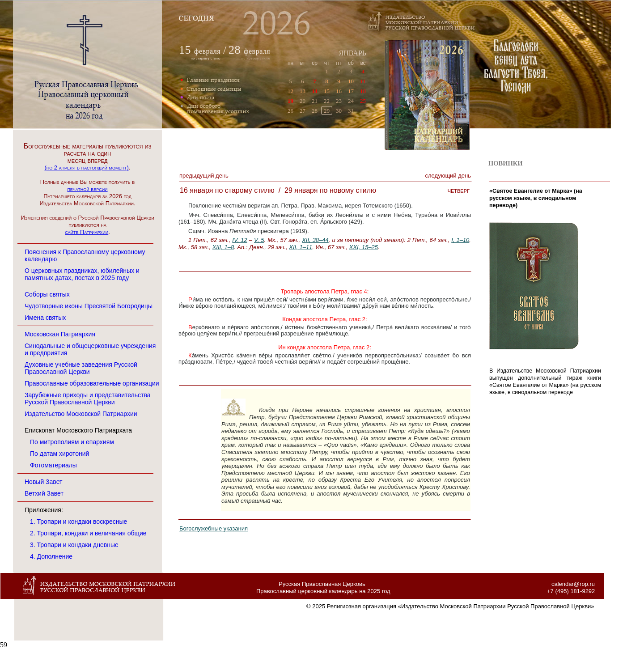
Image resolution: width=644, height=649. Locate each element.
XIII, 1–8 (223, 247)
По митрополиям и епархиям (72, 442)
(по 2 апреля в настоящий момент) (86, 168)
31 (351, 111)
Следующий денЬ (448, 176)
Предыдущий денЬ (204, 176)
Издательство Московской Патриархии (81, 414)
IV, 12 (239, 240)
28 (315, 111)
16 (339, 91)
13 (303, 91)
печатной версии (87, 189)
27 (303, 111)
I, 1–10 (460, 240)
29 (327, 111)
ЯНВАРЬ (352, 53)
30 (339, 111)
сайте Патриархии (87, 232)
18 (363, 91)
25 (363, 101)
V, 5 (259, 240)
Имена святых (45, 318)
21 (315, 101)
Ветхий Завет (44, 493)
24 (351, 101)
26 (290, 111)
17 (351, 91)
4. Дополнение (51, 556)
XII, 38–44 (315, 240)
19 (290, 101)
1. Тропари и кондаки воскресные (78, 522)
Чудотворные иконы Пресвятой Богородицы (89, 306)
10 (351, 81)
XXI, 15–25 (364, 247)
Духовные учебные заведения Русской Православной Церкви (81, 368)
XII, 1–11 (301, 247)
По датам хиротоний (59, 454)
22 (327, 101)
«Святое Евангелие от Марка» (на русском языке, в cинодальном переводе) (536, 198)
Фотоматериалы (53, 465)
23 (339, 101)
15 (327, 91)
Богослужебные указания (214, 528)
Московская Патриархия (60, 334)
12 (290, 91)
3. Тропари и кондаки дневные (74, 545)
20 (303, 101)
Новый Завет (43, 482)
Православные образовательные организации (92, 383)
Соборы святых (47, 294)
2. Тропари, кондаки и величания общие (88, 533)
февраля (207, 51)
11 (363, 81)
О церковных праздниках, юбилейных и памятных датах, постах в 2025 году (82, 274)
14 (315, 91)
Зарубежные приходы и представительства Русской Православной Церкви (88, 399)
